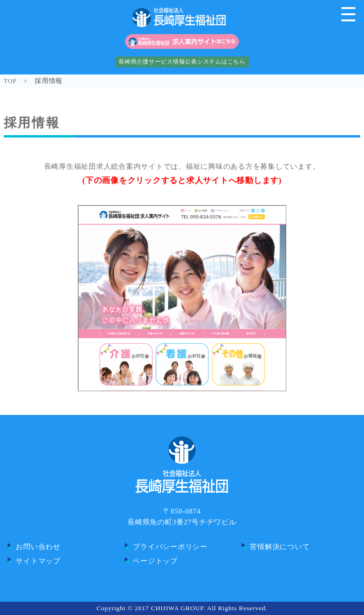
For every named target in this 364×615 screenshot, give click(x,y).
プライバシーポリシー (170, 547)
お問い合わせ (38, 547)
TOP (10, 81)
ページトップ (155, 561)
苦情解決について (280, 547)
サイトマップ (38, 561)
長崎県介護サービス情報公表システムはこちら (182, 62)
